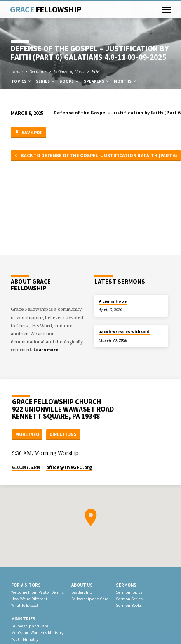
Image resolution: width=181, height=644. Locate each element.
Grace (46, 9)
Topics (21, 81)
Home (17, 71)
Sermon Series (129, 599)
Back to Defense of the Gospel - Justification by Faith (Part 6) (95, 156)
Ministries (23, 619)
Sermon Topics (129, 592)
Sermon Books (129, 605)
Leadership (82, 592)
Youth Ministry (25, 639)
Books (69, 81)
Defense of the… (69, 71)
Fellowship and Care (90, 599)
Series (46, 81)
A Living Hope (113, 301)
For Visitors (26, 585)
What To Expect (25, 605)
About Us (82, 585)
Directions (63, 434)
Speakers (97, 81)
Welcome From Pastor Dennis (38, 592)
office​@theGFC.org (69, 467)
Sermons (38, 71)
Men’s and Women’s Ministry (37, 633)
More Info (27, 434)
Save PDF (28, 133)
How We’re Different (29, 599)
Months (125, 81)
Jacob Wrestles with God (124, 332)
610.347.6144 (26, 467)
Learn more (46, 350)
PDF (95, 71)
